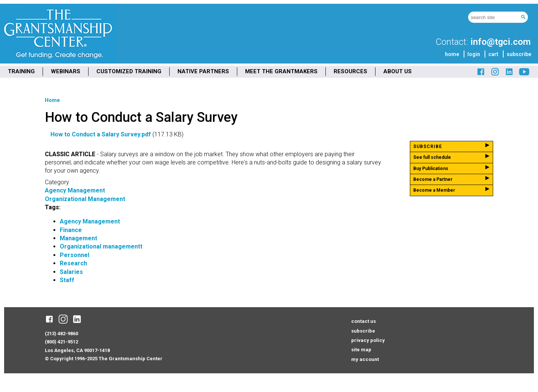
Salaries (71, 272)
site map (361, 350)
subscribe (519, 54)
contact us (364, 321)
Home (52, 100)
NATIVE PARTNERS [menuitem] (203, 71)
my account (365, 359)
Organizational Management (85, 199)
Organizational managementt (101, 246)
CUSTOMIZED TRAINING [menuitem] (129, 71)
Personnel (75, 255)
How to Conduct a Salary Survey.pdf (101, 134)
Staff (67, 280)
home (452, 54)
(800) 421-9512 (61, 342)
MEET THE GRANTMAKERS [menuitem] (281, 71)
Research (73, 263)
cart (493, 54)
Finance (71, 230)
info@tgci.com (500, 42)
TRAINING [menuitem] (21, 71)
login (474, 54)
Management (78, 238)
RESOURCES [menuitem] (350, 71)
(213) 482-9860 (61, 334)
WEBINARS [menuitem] (66, 71)
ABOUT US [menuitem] (398, 71)
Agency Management (75, 190)
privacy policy (368, 340)
